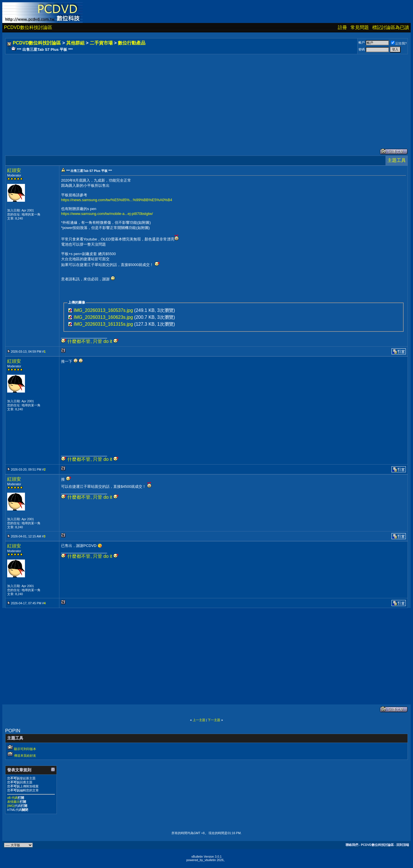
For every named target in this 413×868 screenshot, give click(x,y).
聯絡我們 (352, 845)
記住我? (399, 43)
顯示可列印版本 (25, 749)
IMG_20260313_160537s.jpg (103, 310)
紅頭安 (14, 170)
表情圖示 (13, 802)
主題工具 (397, 160)
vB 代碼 (12, 798)
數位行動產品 (132, 43)
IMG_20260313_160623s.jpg (103, 317)
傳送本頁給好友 (25, 756)
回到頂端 (403, 845)
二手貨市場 (101, 43)
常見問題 (360, 27)
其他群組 (75, 43)
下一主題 (214, 720)
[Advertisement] (178, 96)
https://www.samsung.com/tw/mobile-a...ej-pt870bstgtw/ (107, 214)
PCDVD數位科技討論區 (28, 27)
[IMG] (11, 806)
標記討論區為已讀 (391, 27)
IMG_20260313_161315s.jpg (103, 324)
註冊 (342, 27)
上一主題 (199, 720)
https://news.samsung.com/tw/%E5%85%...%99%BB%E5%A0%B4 (117, 200)
